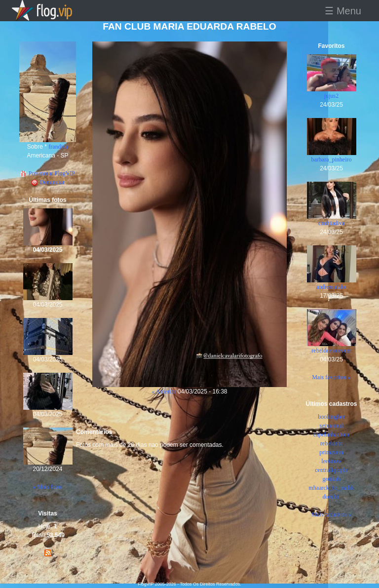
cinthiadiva (331, 223)
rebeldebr (331, 443)
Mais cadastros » (331, 514)
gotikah (332, 479)
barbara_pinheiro (332, 159)
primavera (331, 452)
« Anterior (164, 392)
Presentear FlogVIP (48, 173)
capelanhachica (331, 434)
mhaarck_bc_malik (332, 488)
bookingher (331, 417)
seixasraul (332, 426)
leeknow (331, 461)
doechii (331, 497)
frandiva (58, 147)
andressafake (332, 287)
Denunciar (48, 182)
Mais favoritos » (331, 377)
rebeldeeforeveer (331, 351)
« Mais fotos (48, 487)
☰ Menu (343, 11)
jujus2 (331, 96)
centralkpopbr (331, 470)
